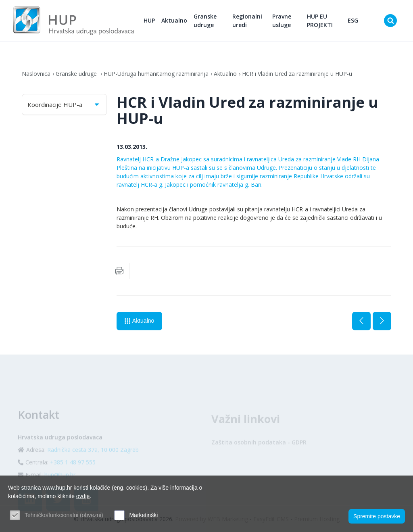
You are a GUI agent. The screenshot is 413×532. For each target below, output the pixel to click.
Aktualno (174, 20)
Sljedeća (382, 321)
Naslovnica (36, 74)
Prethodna (361, 321)
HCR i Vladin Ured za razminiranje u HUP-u (297, 74)
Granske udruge (205, 21)
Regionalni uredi (247, 21)
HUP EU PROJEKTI (320, 21)
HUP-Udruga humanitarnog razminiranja (156, 74)
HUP (149, 20)
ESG (353, 20)
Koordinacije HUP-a (64, 104)
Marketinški (143, 515)
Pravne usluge (282, 21)
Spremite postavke (377, 516)
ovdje (83, 496)
